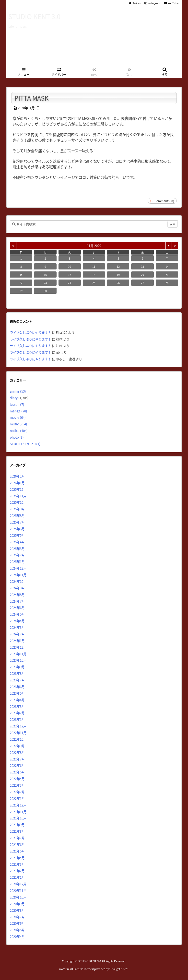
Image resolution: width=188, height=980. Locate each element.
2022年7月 (17, 759)
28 (167, 283)
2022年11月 (18, 733)
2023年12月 (18, 647)
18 (94, 275)
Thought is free (119, 969)
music (18, 424)
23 (45, 283)
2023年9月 (17, 667)
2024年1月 (17, 641)
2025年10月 (18, 502)
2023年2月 (17, 713)
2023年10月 (18, 660)
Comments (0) (164, 201)
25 (94, 283)
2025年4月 (17, 542)
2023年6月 (17, 687)
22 (21, 283)
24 (70, 283)
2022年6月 (17, 765)
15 (21, 275)
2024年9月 (17, 588)
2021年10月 (18, 818)
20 (142, 275)
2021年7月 (17, 838)
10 (70, 267)
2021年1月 (17, 877)
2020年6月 (17, 923)
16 (45, 275)
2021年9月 (17, 825)
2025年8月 (17, 515)
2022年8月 (17, 752)
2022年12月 (18, 726)
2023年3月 (17, 706)
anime (18, 391)
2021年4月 (17, 858)
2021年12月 (18, 805)
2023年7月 (17, 680)
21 (167, 275)
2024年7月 (17, 601)
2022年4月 (17, 779)
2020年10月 (18, 897)
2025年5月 (17, 535)
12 (118, 267)
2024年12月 (18, 568)
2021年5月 (17, 851)
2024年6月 (17, 607)
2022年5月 (17, 772)
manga (18, 411)
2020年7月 (17, 917)
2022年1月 (17, 798)
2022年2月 (17, 792)
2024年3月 (17, 627)
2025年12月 (18, 489)
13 (142, 267)
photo (17, 437)
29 (21, 291)
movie (18, 417)
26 (118, 283)
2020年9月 (17, 904)
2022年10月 (18, 739)
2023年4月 (17, 700)
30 (45, 291)
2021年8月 (17, 831)
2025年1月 (17, 561)
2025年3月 (17, 548)
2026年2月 (17, 476)
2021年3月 (17, 864)
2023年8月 (17, 673)
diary (14, 398)
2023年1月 (17, 719)
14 (167, 267)
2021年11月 (18, 812)
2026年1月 (17, 483)
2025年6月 (17, 529)
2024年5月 (17, 614)
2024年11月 (18, 575)
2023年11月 (18, 654)
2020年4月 (17, 936)
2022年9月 (17, 746)
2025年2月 (17, 555)
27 (142, 283)
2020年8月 (17, 910)
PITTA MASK (31, 98)
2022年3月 (17, 785)
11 (94, 267)
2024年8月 (17, 595)
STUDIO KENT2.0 (25, 444)
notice (19, 431)
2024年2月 (17, 634)
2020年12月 (18, 884)
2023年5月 (17, 693)
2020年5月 (17, 930)
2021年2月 (17, 871)
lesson (17, 404)
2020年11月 (18, 890)
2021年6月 (17, 844)
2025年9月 (17, 509)
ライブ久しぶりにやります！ (30, 332)
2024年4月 (17, 621)
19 (118, 275)
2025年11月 (18, 496)
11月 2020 (94, 246)
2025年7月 (17, 522)
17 (70, 275)
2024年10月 (18, 581)
